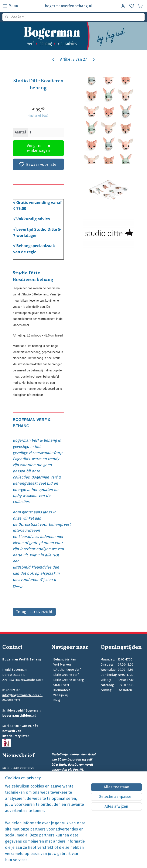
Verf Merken (62, 665)
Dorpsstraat (28, 524)
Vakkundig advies (33, 219)
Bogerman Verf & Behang (35, 441)
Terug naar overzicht (34, 612)
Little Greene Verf (66, 675)
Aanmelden (16, 784)
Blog (57, 700)
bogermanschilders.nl (19, 716)
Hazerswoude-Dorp (46, 453)
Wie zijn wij (61, 695)
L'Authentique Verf (67, 670)
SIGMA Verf (61, 685)
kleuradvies (28, 537)
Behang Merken (65, 659)
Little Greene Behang (69, 680)
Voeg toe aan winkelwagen (38, 148)
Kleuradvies (62, 690)
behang (55, 524)
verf (67, 524)
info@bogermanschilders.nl (22, 695)
